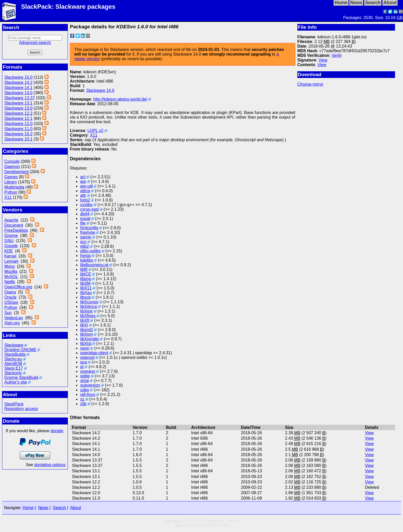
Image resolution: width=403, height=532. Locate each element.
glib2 (85, 246)
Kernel (10, 256)
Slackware (14, 345)
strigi (85, 381)
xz (82, 399)
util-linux (88, 394)
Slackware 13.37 (20, 98)
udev (85, 390)
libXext (86, 311)
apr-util (86, 186)
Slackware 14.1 (18, 88)
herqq (85, 256)
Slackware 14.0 (18, 93)
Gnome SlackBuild (21, 378)
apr (83, 181)
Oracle (10, 297)
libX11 (86, 288)
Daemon (12, 167)
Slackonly (13, 373)
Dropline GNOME (20, 350)
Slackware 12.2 (18, 113)
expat (85, 219)
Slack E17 (14, 368)
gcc (83, 242)
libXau (86, 293)
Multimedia (14, 187)
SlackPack (14, 404)
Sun (8, 313)
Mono (10, 266)
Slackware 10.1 (18, 139)
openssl (87, 357)
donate (57, 431)
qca (84, 362)
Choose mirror (310, 84)
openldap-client (94, 353)
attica (85, 191)
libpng (86, 279)
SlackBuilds (15, 354)
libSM (85, 283)
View (323, 60)
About (76, 508)
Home (28, 508)
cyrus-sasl (89, 209)
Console (12, 161)
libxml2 (87, 330)
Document (14, 225)
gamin (86, 237)
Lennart (11, 261)
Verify (337, 55)
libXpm (86, 334)
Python (11, 192)
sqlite (85, 376)
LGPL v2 (96, 131)
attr (83, 195)
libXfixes (88, 316)
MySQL (11, 277)
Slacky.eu (13, 359)
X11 (8, 197)
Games (11, 177)
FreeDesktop (16, 230)
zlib (83, 404)
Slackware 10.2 (18, 134)
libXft (85, 320)
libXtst (86, 344)
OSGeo (11, 302)
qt (82, 367)
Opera (10, 292)
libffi (84, 269)
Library (11, 182)
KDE (9, 251)
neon (85, 348)
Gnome (11, 236)
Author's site (16, 382)
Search (59, 508)
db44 (85, 214)
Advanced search (35, 43)
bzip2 (85, 200)
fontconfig (89, 228)
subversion (90, 385)
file (83, 223)
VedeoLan (14, 318)
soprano (88, 371)
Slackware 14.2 (18, 82)
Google (11, 246)
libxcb (85, 297)
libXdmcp (89, 307)
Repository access (21, 409)
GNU (9, 241)
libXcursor (89, 302)
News (43, 508)
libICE (86, 274)
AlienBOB (13, 364)
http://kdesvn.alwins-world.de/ (120, 99)
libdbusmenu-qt (94, 265)
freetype (88, 232)
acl (83, 177)
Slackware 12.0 (18, 124)
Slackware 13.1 (18, 103)
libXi (84, 325)
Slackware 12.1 (18, 118)
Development (16, 172)
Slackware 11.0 (18, 129)
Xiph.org (12, 323)
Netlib (10, 282)
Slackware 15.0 (18, 77)
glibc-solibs (90, 251)
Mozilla (11, 272)
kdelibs (87, 260)
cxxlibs (86, 205)
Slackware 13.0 (18, 108)
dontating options (50, 465)
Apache (11, 220)
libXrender (90, 339)
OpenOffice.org (18, 287)
